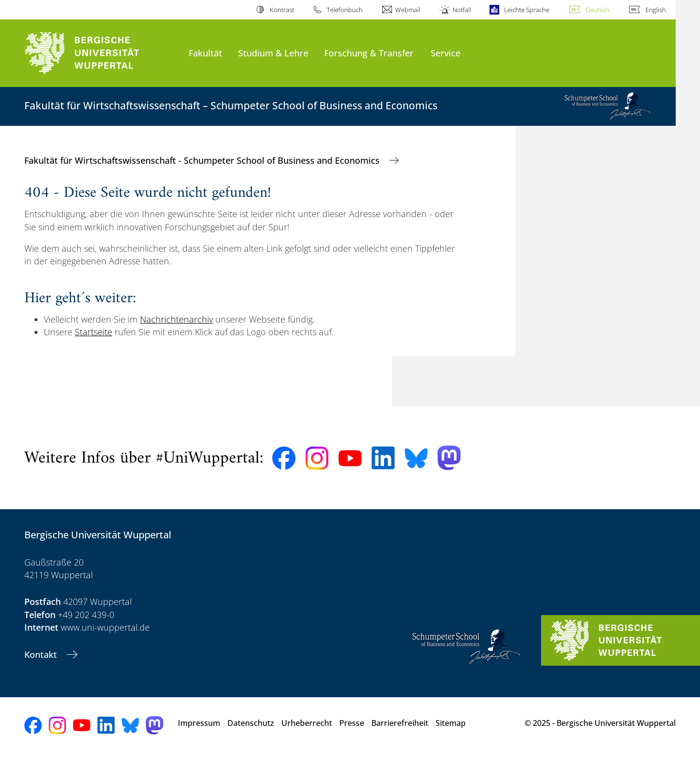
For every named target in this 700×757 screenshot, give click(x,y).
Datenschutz (251, 723)
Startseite (94, 332)
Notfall (462, 10)
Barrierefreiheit (400, 723)
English (656, 10)
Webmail (408, 10)
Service (446, 53)
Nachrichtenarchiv (176, 319)
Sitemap (451, 723)
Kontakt (42, 654)
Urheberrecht (307, 723)
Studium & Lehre (273, 53)
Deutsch (597, 10)
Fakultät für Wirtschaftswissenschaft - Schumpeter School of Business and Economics (203, 160)
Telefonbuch (345, 10)
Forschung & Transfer (369, 53)
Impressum (199, 723)
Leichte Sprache (527, 10)
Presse (352, 723)
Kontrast (282, 10)
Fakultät (205, 53)
